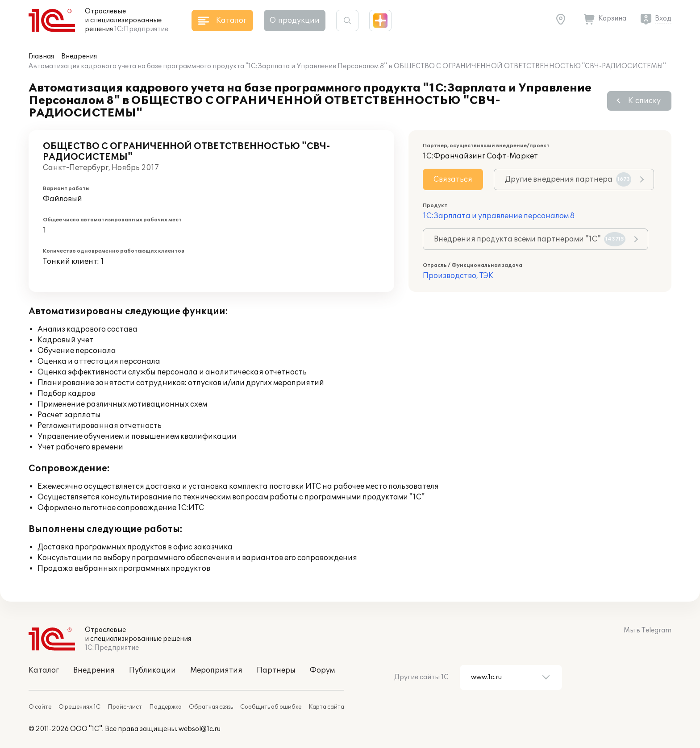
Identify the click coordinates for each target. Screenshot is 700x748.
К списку (644, 101)
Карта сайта (326, 707)
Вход (663, 19)
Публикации (152, 670)
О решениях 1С (79, 707)
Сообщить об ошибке (271, 707)
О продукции (295, 21)
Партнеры (276, 670)
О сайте (40, 707)
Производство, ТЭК (458, 276)
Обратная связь (211, 707)
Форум (322, 670)
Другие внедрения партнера (568, 179)
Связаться (453, 179)
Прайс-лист (125, 707)
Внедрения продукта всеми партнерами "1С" (530, 239)
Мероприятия (216, 670)
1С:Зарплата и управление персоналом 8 (499, 216)
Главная (41, 56)
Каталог (44, 670)
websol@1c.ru (200, 729)
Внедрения (79, 56)
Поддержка (165, 707)
